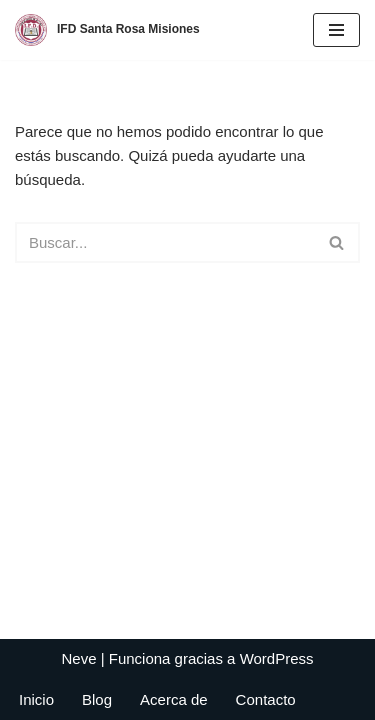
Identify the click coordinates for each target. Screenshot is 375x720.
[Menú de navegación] (336, 30)
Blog (97, 699)
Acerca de (174, 699)
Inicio (36, 699)
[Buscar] (165, 242)
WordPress (277, 658)
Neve (78, 658)
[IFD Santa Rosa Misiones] (107, 30)
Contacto (266, 699)
